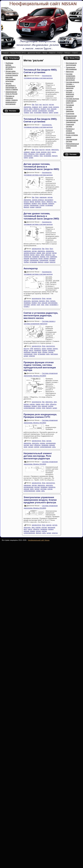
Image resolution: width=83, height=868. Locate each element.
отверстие (28, 257)
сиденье (51, 203)
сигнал (31, 447)
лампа (38, 404)
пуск (48, 109)
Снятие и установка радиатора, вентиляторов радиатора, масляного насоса (41, 316)
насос (26, 109)
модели (56, 107)
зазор (44, 349)
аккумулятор (36, 249)
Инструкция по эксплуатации (71, 64)
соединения (42, 111)
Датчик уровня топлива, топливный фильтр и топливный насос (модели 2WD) (41, 216)
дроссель (27, 301)
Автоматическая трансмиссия (72, 121)
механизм (51, 527)
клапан (49, 349)
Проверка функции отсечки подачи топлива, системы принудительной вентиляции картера (40, 366)
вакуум (49, 525)
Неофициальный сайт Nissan (39, 540)
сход (38, 305)
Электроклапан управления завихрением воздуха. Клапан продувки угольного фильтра (40, 500)
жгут (40, 107)
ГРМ (31, 349)
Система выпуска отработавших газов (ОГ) (72, 101)
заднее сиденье (38, 200)
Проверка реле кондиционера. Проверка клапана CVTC (40, 416)
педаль (53, 301)
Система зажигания (70, 110)
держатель (50, 251)
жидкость (37, 349)
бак (33, 105)
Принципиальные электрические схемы (72, 146)
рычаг (41, 258)
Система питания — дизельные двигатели (70, 93)
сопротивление (29, 408)
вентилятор (51, 346)
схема (38, 491)
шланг (56, 112)
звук (44, 253)
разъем (53, 109)
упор (47, 305)
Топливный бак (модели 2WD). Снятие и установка (40, 120)
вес (41, 105)
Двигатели (70, 72)
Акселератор (31, 269)
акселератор (36, 298)
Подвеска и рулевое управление (70, 131)
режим (32, 531)
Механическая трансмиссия (71, 117)
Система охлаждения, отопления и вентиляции (71, 77)
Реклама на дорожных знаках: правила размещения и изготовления (12, 100)
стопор (42, 205)
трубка (26, 262)
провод (43, 109)
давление (43, 197)
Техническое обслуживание (71, 68)
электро (38, 207)
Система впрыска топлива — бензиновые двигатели (73, 85)
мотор (32, 255)
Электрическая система (72, 140)
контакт (49, 253)
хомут (51, 112)
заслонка (35, 301)
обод (31, 109)
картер (26, 404)
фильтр (45, 112)
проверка (27, 203)
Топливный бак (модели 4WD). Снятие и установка (40, 71)
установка (38, 112)
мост (49, 152)
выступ (45, 105)
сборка (46, 258)
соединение (34, 205)
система (27, 305)
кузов (50, 107)
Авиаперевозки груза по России (11, 93)
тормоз (26, 112)
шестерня (54, 354)
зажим (45, 107)
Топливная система (70, 106)
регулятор (27, 111)
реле (40, 352)
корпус (55, 349)
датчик (51, 105)
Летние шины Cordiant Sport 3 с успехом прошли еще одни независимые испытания (12, 76)
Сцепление (70, 114)
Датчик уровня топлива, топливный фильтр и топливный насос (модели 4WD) (41, 167)
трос (31, 112)
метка (26, 350)
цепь (48, 354)
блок (37, 197)
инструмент (49, 200)
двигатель (27, 107)
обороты (37, 109)
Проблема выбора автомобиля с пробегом (11, 66)
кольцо (26, 202)
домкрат (35, 107)
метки (32, 202)
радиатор (52, 350)
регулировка (53, 303)
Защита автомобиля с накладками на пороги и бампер (12, 86)
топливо (51, 111)
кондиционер (51, 443)
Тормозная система (70, 125)
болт (37, 105)
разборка (54, 257)
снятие (35, 111)
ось (55, 202)
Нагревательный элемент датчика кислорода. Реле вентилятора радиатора (38, 456)
